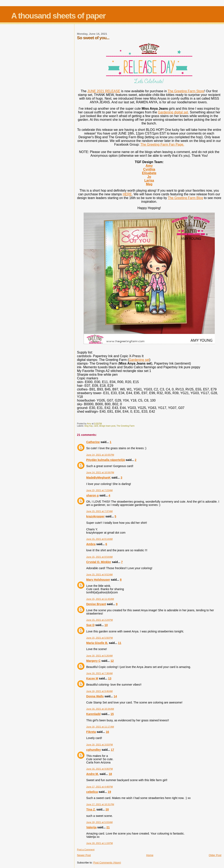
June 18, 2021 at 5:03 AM (99, 822)
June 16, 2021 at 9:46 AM (99, 691)
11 (120, 643)
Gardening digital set (173, 112)
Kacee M (92, 678)
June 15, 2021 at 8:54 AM (99, 557)
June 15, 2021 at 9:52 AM (99, 574)
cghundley (94, 750)
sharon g (92, 495)
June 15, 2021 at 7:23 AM (99, 490)
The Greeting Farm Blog (185, 198)
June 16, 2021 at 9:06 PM (99, 769)
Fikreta (91, 732)
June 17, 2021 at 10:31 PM (100, 804)
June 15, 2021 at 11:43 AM (100, 599)
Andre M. (93, 774)
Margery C (93, 661)
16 (107, 732)
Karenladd (93, 714)
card (96, 426)
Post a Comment (86, 850)
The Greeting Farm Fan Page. (162, 144)
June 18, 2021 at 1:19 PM (99, 843)
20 (107, 809)
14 (115, 696)
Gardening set (139, 360)
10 (106, 625)
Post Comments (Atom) (107, 863)
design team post (107, 426)
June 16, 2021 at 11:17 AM (100, 727)
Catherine (93, 442)
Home (150, 855)
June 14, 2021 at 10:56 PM (100, 472)
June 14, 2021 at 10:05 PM (100, 455)
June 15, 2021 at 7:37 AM (99, 511)
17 (113, 750)
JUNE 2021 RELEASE (104, 91)
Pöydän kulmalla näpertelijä (106, 460)
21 (108, 827)
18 (110, 774)
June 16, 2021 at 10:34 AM (100, 709)
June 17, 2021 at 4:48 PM (99, 787)
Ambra (91, 544)
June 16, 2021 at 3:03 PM (99, 745)
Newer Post (84, 855)
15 (112, 714)
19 (109, 792)
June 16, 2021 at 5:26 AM (99, 656)
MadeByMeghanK (98, 478)
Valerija (91, 827)
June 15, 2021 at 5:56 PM (99, 638)
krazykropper (96, 516)
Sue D (90, 625)
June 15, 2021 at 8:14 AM (99, 539)
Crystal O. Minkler (99, 562)
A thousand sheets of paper (58, 16)
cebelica (92, 792)
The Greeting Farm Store (186, 91)
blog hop (89, 426)
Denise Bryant (96, 604)
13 (110, 678)
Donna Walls (95, 696)
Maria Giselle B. (97, 643)
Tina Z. (91, 809)
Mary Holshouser (98, 580)
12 (112, 661)
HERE (127, 194)
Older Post (215, 855)
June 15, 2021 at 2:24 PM (99, 620)
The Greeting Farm (126, 426)
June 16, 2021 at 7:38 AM (99, 673)
